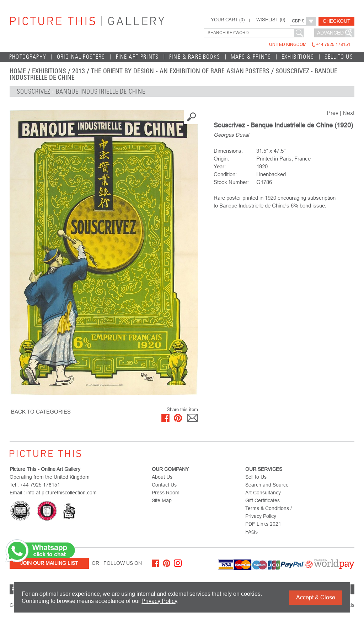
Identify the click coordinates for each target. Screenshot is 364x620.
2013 (79, 71)
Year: (220, 166)
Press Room (166, 493)
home (18, 71)
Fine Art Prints (137, 57)
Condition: (225, 174)
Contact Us (164, 485)
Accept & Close (316, 597)
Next (349, 113)
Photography (28, 57)
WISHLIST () (271, 20)
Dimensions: (228, 151)
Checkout (337, 21)
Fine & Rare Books (195, 57)
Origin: (221, 159)
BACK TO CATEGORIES (41, 412)
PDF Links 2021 (263, 524)
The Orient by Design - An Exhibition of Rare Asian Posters (180, 71)
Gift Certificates (263, 500)
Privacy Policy (159, 601)
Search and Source (267, 485)
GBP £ (298, 21)
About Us (162, 477)
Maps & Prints (251, 57)
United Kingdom (310, 44)
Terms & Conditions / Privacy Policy (269, 512)
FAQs (251, 532)
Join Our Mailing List (49, 563)
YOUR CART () (228, 20)
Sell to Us (339, 57)
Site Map (162, 500)
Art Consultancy (263, 493)
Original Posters (81, 57)
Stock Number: (231, 182)
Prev (333, 113)
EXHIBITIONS (298, 57)
